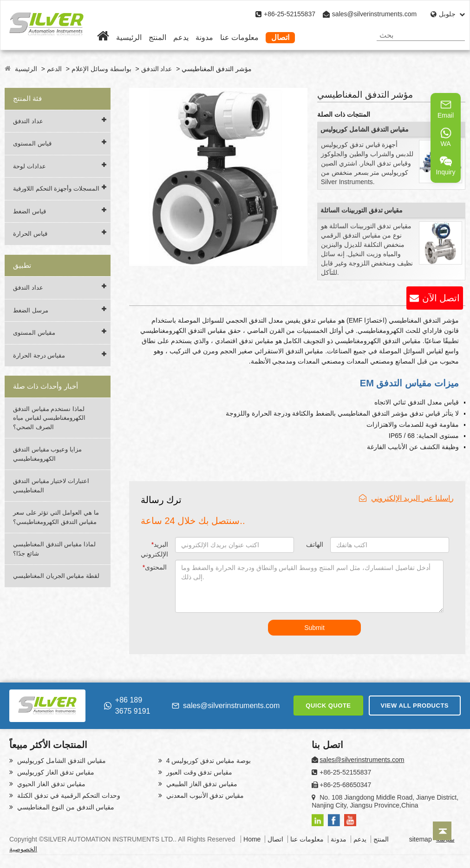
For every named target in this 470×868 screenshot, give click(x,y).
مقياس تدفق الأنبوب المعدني (204, 795)
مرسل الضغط (31, 310)
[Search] (454, 35)
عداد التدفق (157, 69)
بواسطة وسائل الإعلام (101, 69)
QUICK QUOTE (328, 706)
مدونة (204, 37)
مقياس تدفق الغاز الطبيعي (201, 784)
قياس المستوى (32, 143)
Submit (314, 628)
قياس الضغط (29, 211)
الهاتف (315, 544)
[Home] (103, 37)
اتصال (280, 37)
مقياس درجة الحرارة (39, 355)
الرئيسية (129, 37)
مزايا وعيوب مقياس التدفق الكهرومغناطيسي (47, 454)
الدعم (54, 69)
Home (252, 839)
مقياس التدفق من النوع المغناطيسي (65, 807)
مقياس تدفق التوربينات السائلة (362, 210)
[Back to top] (442, 831)
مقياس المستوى (34, 333)
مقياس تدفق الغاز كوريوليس (55, 772)
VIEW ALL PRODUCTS (415, 706)
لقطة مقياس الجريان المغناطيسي (56, 576)
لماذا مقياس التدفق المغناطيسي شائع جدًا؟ (54, 549)
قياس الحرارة (30, 234)
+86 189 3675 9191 (127, 706)
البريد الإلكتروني (154, 549)
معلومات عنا (239, 37)
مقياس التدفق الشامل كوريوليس (365, 129)
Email (446, 109)
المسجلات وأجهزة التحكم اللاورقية (56, 189)
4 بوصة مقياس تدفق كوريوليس (208, 761)
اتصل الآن (441, 298)
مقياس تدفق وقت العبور (199, 772)
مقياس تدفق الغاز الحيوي (50, 784)
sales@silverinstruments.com (374, 14)
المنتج (157, 37)
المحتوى (155, 567)
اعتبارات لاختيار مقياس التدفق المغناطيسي (51, 486)
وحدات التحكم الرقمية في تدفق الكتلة (68, 795)
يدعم (181, 37)
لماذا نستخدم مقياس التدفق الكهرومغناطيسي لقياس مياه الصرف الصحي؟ (49, 418)
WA (446, 137)
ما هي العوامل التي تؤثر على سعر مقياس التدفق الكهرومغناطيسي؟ (56, 517)
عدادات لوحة (29, 166)
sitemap (421, 839)
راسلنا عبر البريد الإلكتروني (406, 498)
